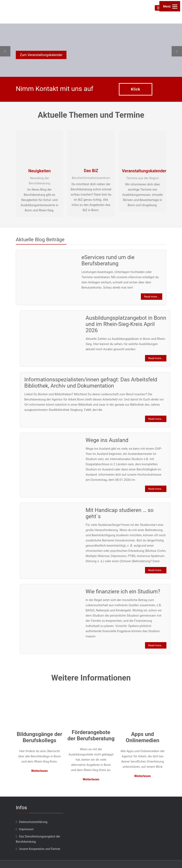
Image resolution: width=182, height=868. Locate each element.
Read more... (152, 297)
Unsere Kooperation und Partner (40, 849)
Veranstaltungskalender (143, 171)
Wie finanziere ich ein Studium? (123, 591)
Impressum (26, 829)
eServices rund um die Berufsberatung (108, 260)
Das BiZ (91, 171)
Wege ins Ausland (107, 440)
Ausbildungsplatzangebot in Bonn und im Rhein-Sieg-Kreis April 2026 (126, 324)
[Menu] (170, 6)
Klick (136, 89)
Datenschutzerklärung (33, 822)
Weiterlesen (39, 771)
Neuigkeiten (39, 171)
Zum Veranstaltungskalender (41, 55)
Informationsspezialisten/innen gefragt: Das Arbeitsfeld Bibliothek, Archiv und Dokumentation (91, 383)
